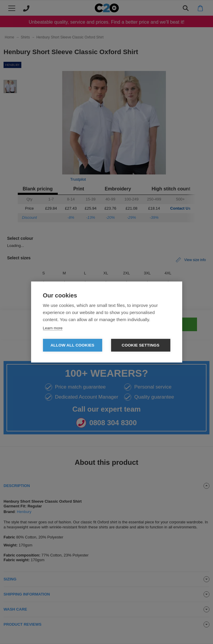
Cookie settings (141, 345)
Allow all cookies (72, 345)
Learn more (53, 328)
